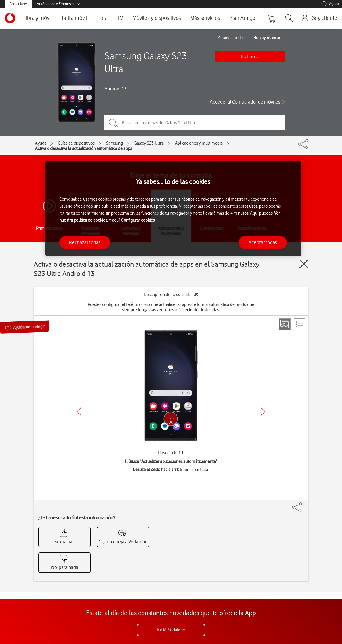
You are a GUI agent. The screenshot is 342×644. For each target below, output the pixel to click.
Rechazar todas (85, 242)
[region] (173, 209)
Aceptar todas (263, 242)
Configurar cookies (138, 220)
